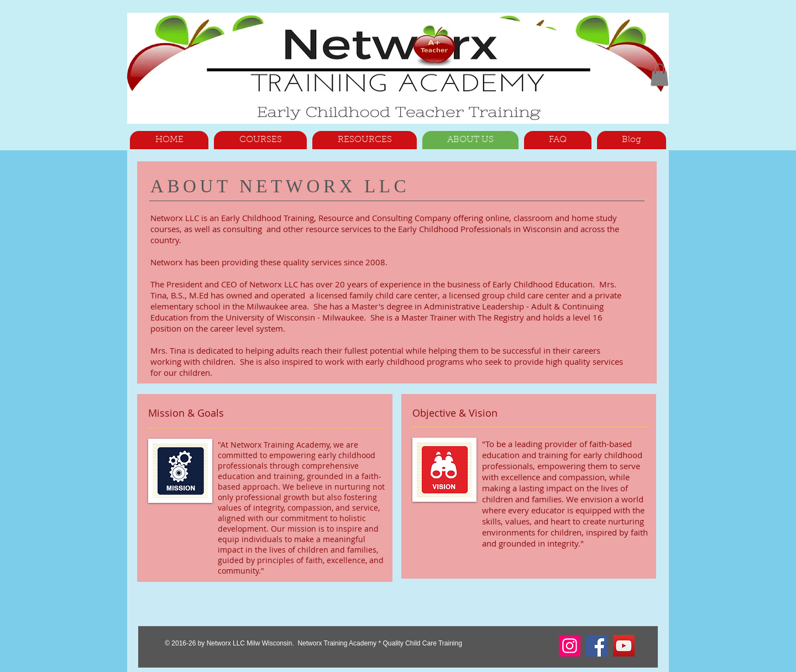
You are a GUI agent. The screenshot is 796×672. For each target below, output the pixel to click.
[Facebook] (597, 646)
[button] (659, 75)
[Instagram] (570, 646)
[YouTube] (624, 646)
